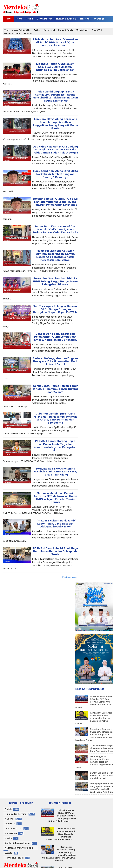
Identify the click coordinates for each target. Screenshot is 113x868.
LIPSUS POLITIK (13, 829)
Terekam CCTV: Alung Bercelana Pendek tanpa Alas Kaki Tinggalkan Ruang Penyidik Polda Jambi (55, 124)
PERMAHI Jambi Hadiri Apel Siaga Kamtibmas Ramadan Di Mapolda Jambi (55, 551)
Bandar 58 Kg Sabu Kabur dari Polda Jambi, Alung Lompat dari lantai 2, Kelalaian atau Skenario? (55, 337)
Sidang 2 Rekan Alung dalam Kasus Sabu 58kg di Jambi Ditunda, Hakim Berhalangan (55, 67)
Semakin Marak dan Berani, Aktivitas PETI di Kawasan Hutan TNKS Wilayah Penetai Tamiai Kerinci (55, 498)
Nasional (85, 19)
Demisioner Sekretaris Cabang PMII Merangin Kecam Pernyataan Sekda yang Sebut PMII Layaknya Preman (59, 854)
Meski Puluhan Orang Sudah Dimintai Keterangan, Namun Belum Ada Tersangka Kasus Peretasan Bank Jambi (55, 256)
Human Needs (27, 25)
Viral (6, 30)
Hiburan (28, 33)
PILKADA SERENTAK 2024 (19, 848)
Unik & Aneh (82, 30)
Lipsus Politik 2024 (21, 30)
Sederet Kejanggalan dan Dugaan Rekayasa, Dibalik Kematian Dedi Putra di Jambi (55, 361)
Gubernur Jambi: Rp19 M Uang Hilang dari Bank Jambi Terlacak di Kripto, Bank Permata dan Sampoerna (55, 418)
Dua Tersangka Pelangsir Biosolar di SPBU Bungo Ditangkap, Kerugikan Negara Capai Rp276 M (55, 309)
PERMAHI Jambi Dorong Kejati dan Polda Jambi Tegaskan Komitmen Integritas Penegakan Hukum (55, 446)
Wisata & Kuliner (12, 33)
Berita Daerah (45, 19)
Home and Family (14, 858)
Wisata (9, 853)
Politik (29, 19)
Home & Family (66, 30)
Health (8, 838)
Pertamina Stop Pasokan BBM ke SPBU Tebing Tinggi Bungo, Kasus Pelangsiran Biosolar (55, 281)
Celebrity (10, 25)
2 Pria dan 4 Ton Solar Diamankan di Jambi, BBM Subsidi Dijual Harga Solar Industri (55, 42)
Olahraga (99, 19)
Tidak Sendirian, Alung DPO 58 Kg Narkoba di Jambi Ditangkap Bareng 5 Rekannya (55, 174)
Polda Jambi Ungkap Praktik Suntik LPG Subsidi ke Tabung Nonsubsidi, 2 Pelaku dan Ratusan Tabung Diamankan (55, 96)
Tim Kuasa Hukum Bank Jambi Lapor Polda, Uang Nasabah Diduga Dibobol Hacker (55, 524)
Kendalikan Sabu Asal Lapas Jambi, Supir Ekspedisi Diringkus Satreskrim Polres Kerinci (94, 718)
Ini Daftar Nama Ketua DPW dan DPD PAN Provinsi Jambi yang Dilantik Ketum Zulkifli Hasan (94, 702)
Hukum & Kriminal (66, 19)
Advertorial (49, 30)
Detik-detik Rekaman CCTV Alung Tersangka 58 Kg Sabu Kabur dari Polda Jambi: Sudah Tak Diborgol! (55, 150)
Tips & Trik (97, 30)
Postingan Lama (69, 577)
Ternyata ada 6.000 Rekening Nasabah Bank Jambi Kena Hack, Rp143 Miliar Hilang (55, 472)
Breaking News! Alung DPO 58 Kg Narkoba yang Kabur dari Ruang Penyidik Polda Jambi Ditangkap (55, 202)
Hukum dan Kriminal (16, 814)
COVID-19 (10, 824)
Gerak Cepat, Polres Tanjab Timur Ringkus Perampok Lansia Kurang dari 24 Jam (55, 389)
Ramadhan (11, 833)
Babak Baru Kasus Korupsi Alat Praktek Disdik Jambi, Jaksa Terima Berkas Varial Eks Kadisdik (55, 230)
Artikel (37, 30)
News (19, 19)
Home (8, 19)
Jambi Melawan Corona (17, 843)
